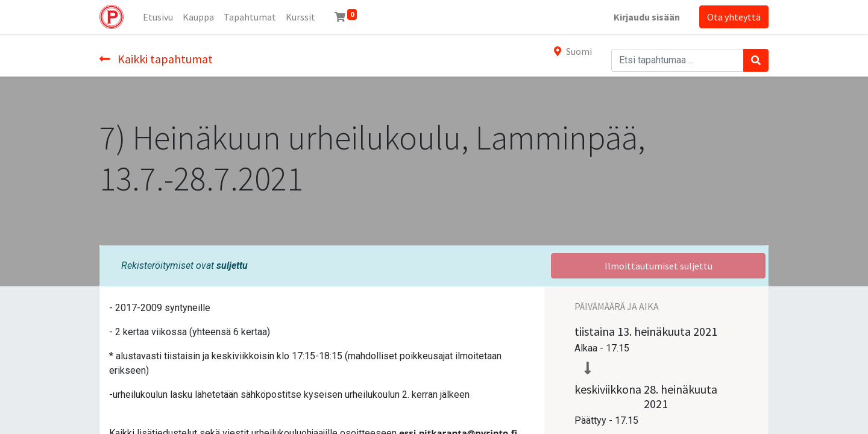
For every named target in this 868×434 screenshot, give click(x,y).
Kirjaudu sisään (647, 17)
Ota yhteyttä (734, 17)
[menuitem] (158, 17)
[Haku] (756, 60)
